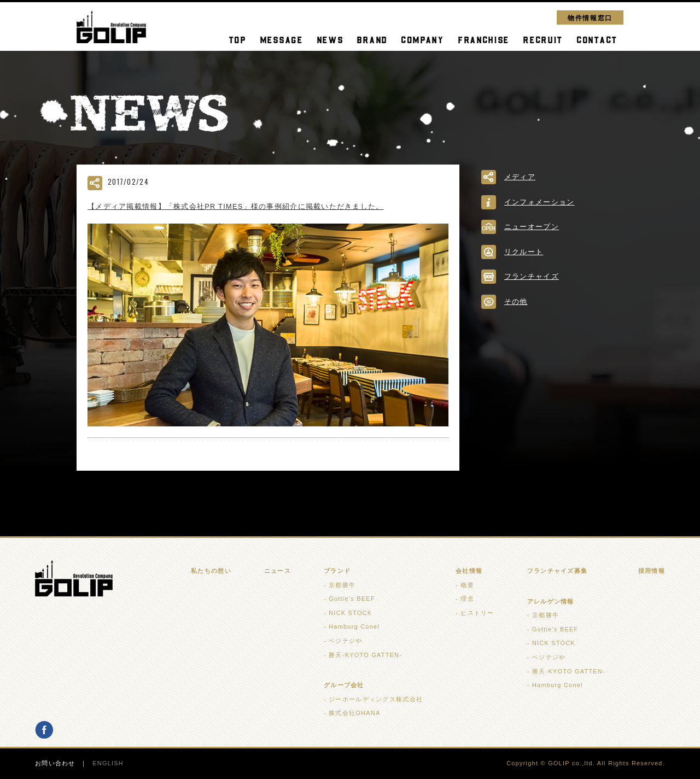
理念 (467, 599)
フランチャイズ (532, 276)
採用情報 (652, 571)
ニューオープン (532, 227)
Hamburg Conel (354, 626)
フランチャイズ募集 (558, 571)
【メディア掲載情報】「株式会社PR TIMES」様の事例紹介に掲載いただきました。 (236, 206)
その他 (516, 301)
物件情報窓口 (590, 17)
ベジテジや (345, 641)
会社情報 (469, 571)
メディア (520, 177)
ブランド (337, 571)
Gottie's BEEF (352, 599)
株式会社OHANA (354, 713)
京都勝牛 (342, 585)
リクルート (524, 252)
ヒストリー (477, 613)
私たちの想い (211, 571)
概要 (467, 585)
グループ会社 (344, 685)
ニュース (278, 571)
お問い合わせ (55, 763)
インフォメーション (539, 202)
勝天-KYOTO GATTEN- (365, 655)
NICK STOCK (350, 613)
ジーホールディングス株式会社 (376, 699)
